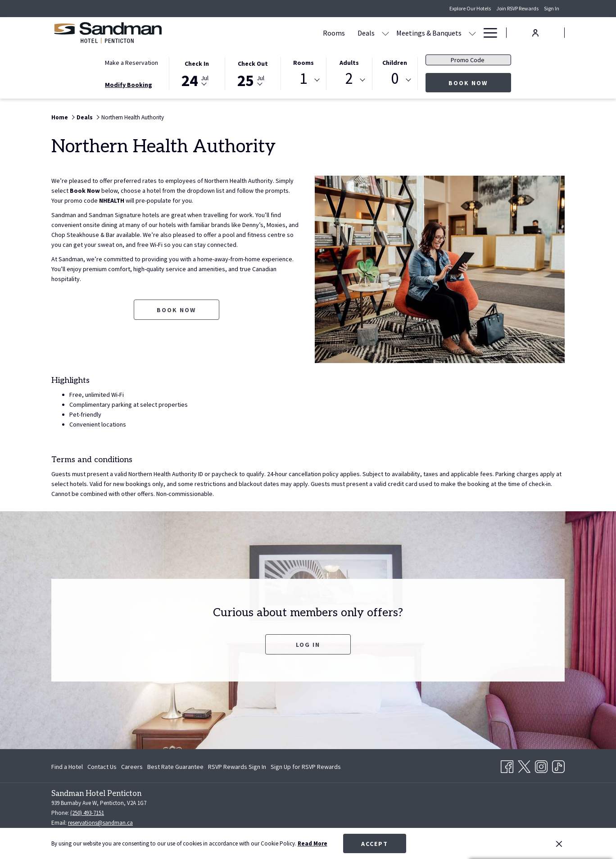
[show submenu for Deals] (299, 33)
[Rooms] (248, 33)
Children (395, 63)
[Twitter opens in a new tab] (524, 765)
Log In (308, 645)
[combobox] (303, 80)
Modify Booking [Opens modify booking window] (129, 85)
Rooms (303, 63)
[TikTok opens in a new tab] (558, 765)
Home (60, 117)
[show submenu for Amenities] (472, 33)
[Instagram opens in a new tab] (541, 765)
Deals (85, 117)
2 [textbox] (349, 79)
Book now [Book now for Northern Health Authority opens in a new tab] (176, 310)
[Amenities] (446, 33)
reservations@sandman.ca (100, 823)
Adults (349, 63)
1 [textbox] (303, 79)
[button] (197, 73)
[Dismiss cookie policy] (559, 844)
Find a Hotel (67, 767)
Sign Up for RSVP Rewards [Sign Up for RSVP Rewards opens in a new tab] (306, 768)
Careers (132, 767)
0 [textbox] (395, 79)
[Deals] (280, 33)
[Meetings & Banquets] (343, 33)
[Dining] (407, 33)
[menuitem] (68, 767)
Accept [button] (375, 844)
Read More (313, 843)
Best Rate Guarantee (175, 767)
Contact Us (102, 767)
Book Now (480, 83)
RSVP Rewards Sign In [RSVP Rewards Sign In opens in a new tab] (237, 768)
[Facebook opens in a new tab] (507, 765)
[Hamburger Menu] (487, 33)
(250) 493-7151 (87, 813)
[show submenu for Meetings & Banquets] (386, 33)
